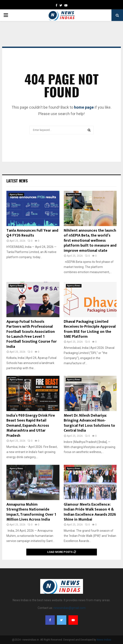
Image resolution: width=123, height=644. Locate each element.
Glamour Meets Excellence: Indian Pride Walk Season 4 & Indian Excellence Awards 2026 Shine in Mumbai (90, 512)
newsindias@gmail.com (70, 608)
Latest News (17, 181)
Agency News (16, 195)
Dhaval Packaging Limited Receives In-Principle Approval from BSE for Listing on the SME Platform (90, 329)
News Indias (104, 640)
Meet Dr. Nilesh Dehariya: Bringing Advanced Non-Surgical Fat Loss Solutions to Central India (89, 423)
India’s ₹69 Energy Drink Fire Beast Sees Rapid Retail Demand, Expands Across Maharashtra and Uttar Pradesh (31, 426)
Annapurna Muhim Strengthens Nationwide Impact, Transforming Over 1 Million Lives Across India (31, 512)
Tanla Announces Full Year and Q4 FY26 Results (32, 233)
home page (84, 107)
